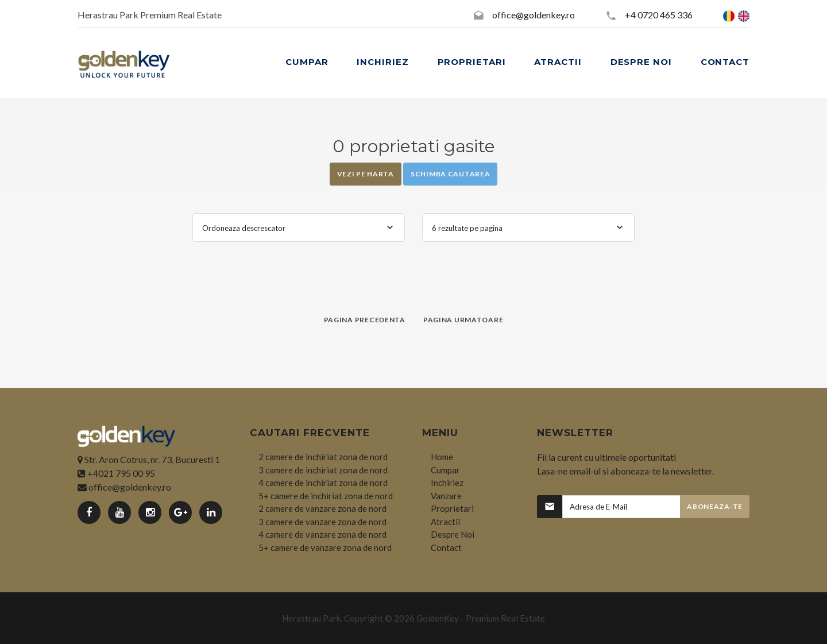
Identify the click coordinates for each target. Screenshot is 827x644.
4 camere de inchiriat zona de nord (323, 483)
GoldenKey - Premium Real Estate (481, 618)
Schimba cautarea (451, 174)
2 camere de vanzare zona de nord (322, 508)
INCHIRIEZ (382, 62)
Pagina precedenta (365, 320)
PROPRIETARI (472, 62)
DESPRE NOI (641, 62)
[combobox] (299, 227)
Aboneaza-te (715, 506)
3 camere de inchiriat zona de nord (323, 470)
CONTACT (725, 62)
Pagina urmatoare (463, 320)
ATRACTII (558, 62)
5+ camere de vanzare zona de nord (325, 547)
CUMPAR (307, 62)
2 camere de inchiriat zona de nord (323, 457)
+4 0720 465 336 (659, 15)
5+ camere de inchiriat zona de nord (326, 496)
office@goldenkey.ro (534, 15)
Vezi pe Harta (366, 174)
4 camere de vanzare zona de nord (322, 534)
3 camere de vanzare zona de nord (322, 522)
